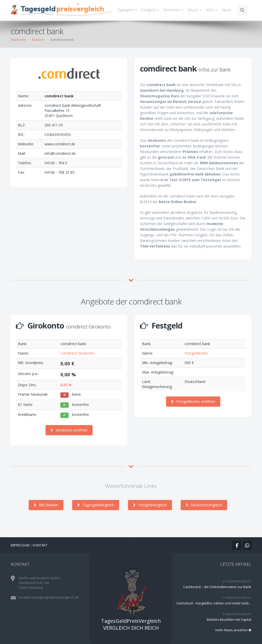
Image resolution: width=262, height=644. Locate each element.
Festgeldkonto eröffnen (193, 401)
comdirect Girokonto (78, 353)
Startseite (18, 40)
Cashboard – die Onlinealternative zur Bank (217, 587)
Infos (213, 10)
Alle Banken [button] (46, 505)
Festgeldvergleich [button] (150, 505)
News (227, 10)
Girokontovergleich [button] (204, 505)
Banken (38, 40)
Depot (195, 10)
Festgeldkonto (196, 353)
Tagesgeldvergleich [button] (96, 505)
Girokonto (174, 10)
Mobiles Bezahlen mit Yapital (229, 619)
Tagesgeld (128, 10)
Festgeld (151, 10)
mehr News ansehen (233, 630)
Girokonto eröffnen (69, 430)
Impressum (20, 545)
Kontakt (40, 545)
